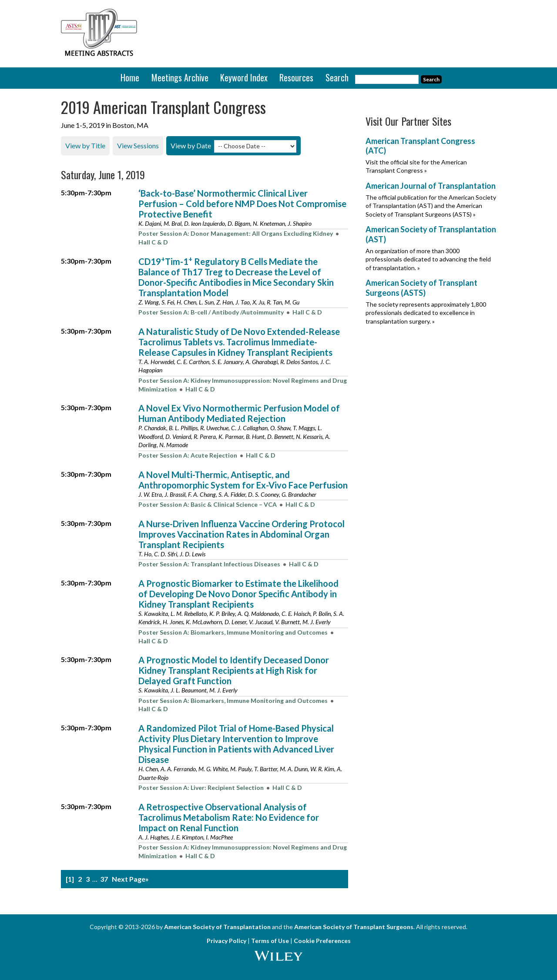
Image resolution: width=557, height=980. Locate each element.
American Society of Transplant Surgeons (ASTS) (421, 288)
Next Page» (130, 878)
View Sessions (138, 145)
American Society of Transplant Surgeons (354, 927)
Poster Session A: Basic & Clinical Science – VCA (208, 504)
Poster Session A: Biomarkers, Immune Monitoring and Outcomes (233, 632)
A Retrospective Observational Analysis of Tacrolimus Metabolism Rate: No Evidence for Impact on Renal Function (229, 817)
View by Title (85, 145)
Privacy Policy (226, 941)
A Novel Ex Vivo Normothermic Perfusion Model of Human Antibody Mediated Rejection (239, 413)
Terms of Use (270, 941)
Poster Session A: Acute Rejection (188, 455)
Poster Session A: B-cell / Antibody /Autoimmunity (211, 312)
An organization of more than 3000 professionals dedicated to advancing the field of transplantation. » (428, 259)
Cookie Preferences (322, 941)
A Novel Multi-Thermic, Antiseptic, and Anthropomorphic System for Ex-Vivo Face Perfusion (243, 479)
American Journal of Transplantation (431, 186)
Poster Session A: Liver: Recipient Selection (201, 788)
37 (104, 878)
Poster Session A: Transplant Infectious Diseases (209, 564)
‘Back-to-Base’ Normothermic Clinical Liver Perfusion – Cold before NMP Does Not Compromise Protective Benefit (242, 203)
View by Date (191, 145)
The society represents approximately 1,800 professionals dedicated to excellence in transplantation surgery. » (426, 312)
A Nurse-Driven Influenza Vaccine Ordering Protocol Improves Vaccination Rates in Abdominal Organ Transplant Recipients (242, 534)
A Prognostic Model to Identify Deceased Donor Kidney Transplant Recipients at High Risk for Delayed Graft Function (234, 670)
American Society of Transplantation (217, 927)
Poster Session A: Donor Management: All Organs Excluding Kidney (236, 233)
